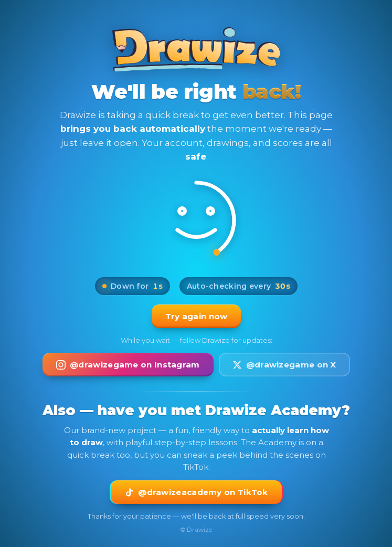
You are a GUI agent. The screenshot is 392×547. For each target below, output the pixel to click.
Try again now (196, 316)
